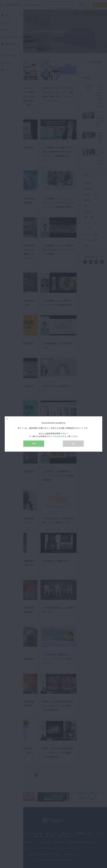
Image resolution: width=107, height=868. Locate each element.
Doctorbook (59, 436)
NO (73, 444)
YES (34, 444)
